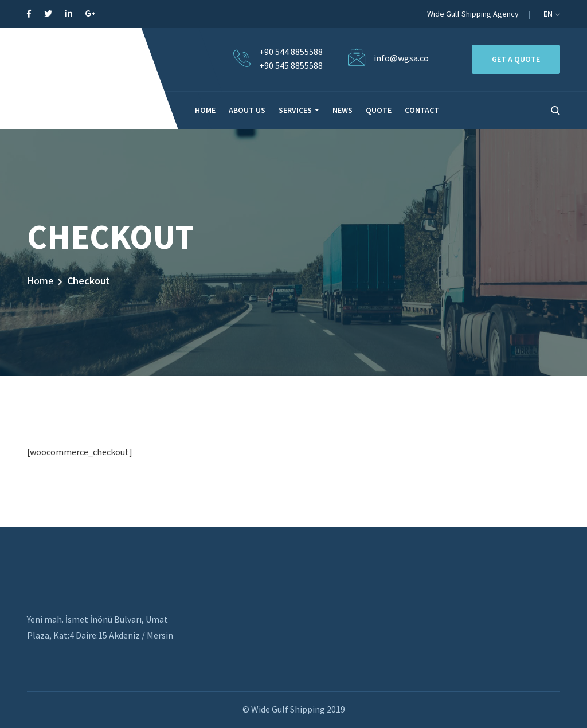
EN (552, 14)
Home (40, 281)
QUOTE (379, 110)
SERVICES (295, 110)
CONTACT (422, 110)
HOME (205, 110)
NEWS (343, 110)
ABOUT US (247, 110)
